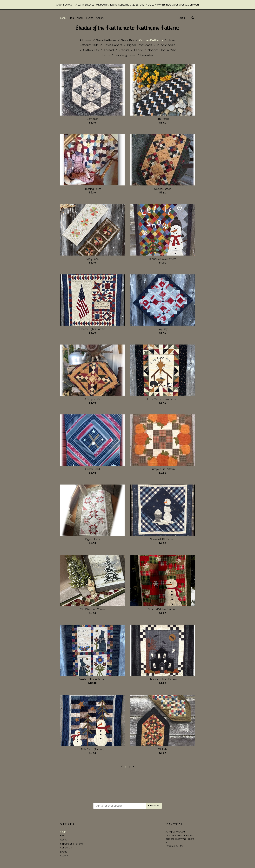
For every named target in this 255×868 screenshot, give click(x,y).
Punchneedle (166, 45)
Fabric (139, 50)
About (80, 18)
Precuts (124, 50)
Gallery (100, 18)
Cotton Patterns (151, 40)
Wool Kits (128, 40)
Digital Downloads (140, 45)
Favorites (147, 55)
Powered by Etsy (174, 846)
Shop (63, 18)
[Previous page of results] (122, 767)
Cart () (182, 18)
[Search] (193, 18)
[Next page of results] (133, 767)
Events (90, 18)
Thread (109, 50)
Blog (71, 18)
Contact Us (66, 848)
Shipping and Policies (71, 844)
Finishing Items (125, 55)
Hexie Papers (113, 45)
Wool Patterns (107, 40)
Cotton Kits (91, 50)
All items (86, 40)
